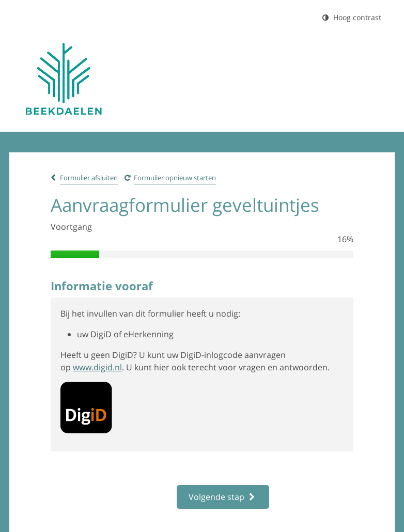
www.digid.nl (97, 367)
